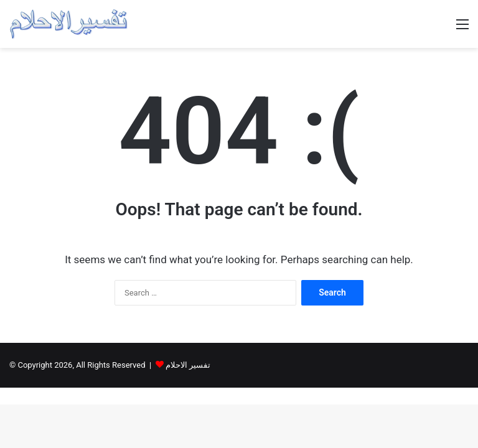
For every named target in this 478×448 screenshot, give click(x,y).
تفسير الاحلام (188, 365)
